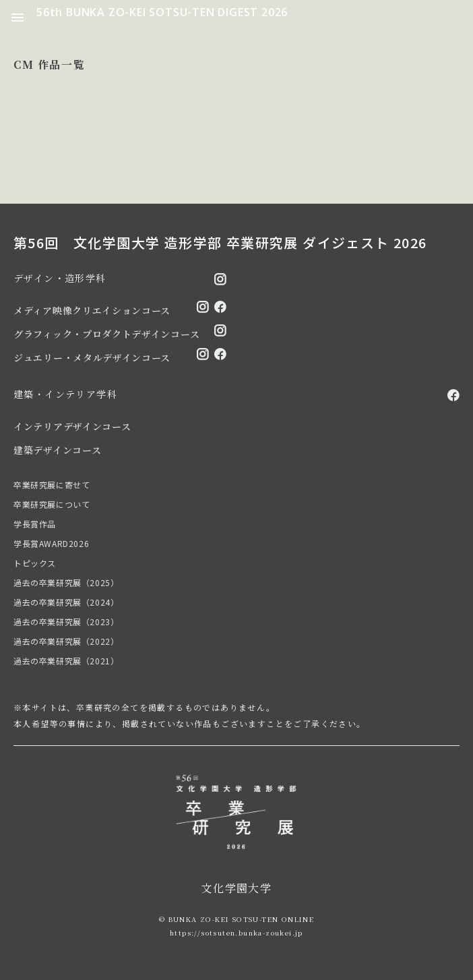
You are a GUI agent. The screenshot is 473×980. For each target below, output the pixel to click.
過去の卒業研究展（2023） (66, 622)
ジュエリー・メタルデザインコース (92, 357)
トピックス (35, 563)
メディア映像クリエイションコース (92, 310)
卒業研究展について (52, 504)
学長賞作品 (35, 524)
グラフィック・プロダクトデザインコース (106, 334)
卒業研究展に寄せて (52, 485)
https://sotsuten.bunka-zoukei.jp (236, 932)
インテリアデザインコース (72, 426)
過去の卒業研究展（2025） (66, 582)
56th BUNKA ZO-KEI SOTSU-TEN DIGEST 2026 (162, 12)
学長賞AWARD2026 (51, 543)
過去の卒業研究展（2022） (66, 641)
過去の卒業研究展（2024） (66, 602)
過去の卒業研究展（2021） (66, 661)
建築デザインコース (57, 450)
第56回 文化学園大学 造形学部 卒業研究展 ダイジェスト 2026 (220, 242)
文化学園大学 (236, 888)
